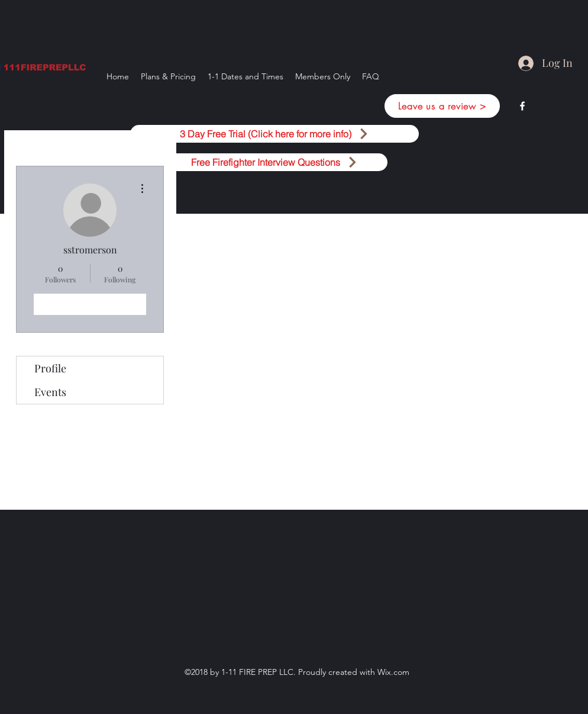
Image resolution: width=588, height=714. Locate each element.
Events (50, 392)
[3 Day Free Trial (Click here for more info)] (274, 134)
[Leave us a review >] (442, 106)
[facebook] (522, 106)
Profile (50, 368)
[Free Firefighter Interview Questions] (274, 162)
